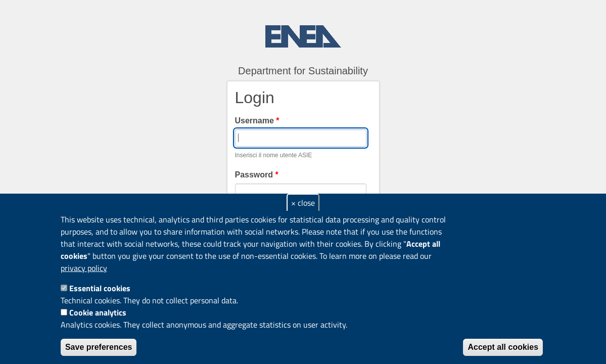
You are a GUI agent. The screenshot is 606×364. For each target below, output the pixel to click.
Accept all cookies (503, 347)
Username (257, 121)
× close (303, 203)
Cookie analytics (98, 312)
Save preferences (99, 347)
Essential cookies (100, 288)
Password (257, 175)
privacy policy (84, 268)
